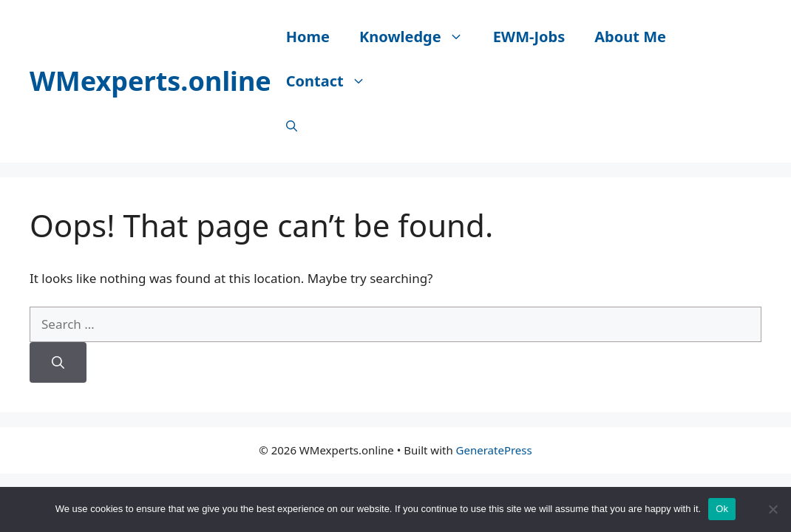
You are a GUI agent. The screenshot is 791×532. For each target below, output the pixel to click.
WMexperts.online (150, 81)
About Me (630, 37)
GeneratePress (494, 450)
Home (308, 37)
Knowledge (419, 37)
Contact (333, 81)
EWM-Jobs (529, 37)
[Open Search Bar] (292, 126)
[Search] (58, 363)
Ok (722, 509)
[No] (773, 509)
